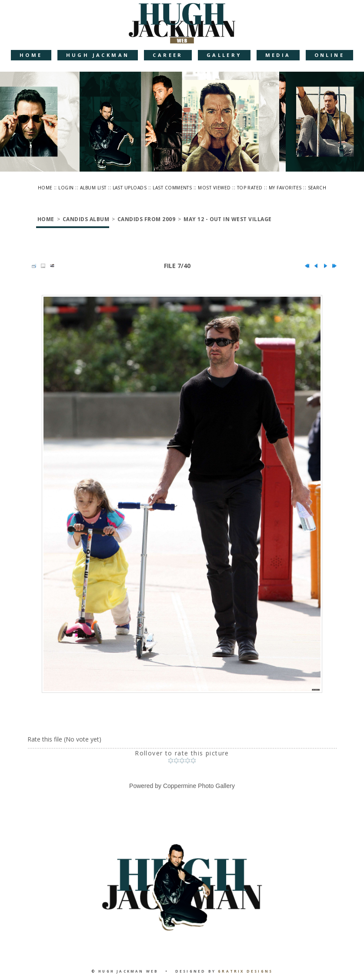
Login (66, 188)
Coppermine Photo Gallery (199, 786)
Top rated (250, 188)
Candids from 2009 (146, 219)
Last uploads (130, 188)
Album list (93, 188)
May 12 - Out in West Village (227, 219)
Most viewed (214, 188)
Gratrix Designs (245, 971)
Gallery (224, 55)
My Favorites (285, 188)
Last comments (172, 188)
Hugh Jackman (98, 55)
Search (317, 188)
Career (168, 55)
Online (329, 55)
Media (278, 55)
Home (31, 55)
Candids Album (86, 219)
